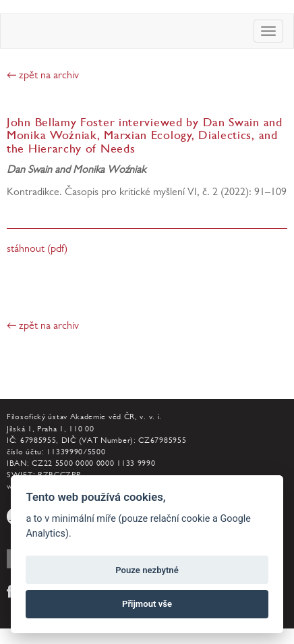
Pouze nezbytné (147, 570)
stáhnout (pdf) (37, 250)
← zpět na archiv (43, 76)
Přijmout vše (147, 604)
